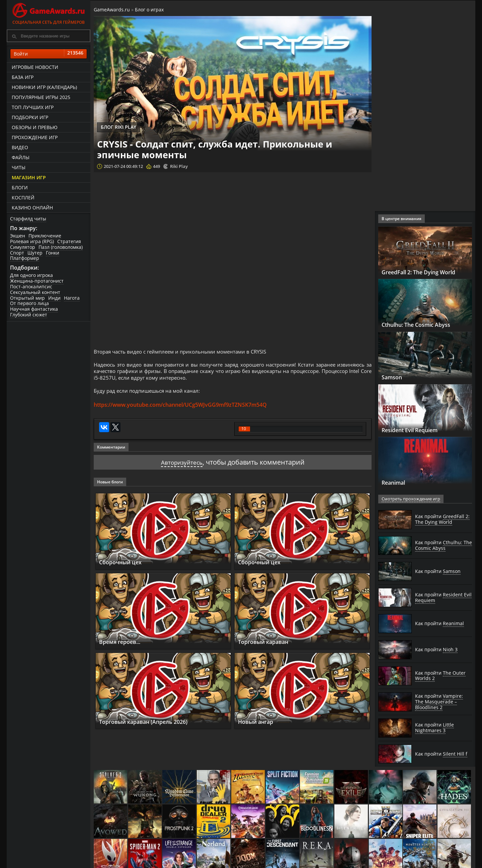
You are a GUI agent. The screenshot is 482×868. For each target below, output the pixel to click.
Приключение (45, 236)
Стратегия (69, 241)
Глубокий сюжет (29, 315)
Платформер (25, 258)
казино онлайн (32, 208)
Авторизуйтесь (182, 467)
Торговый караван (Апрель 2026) (150, 727)
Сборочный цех (123, 567)
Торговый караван (267, 647)
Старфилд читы (28, 219)
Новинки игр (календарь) (44, 87)
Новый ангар (259, 727)
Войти (49, 54)
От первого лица (29, 303)
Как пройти (442, 519)
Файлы (21, 157)
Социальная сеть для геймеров (49, 13)
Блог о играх (149, 10)
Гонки (53, 253)
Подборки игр (30, 117)
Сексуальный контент (35, 292)
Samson (393, 377)
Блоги (20, 187)
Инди (54, 298)
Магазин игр (29, 177)
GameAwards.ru (112, 10)
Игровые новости (35, 67)
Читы (19, 167)
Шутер (35, 253)
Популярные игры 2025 (41, 97)
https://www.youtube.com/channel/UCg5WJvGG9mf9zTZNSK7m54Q (180, 410)
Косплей (23, 198)
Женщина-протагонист (37, 281)
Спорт (17, 253)
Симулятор (23, 247)
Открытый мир (27, 298)
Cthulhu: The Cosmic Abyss (422, 324)
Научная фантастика (34, 309)
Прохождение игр (35, 137)
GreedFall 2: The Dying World (425, 272)
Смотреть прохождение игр (409, 499)
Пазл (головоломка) (61, 247)
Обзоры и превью (35, 127)
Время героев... (123, 647)
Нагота (72, 298)
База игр (23, 77)
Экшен (18, 236)
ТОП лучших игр (33, 107)
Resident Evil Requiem (416, 430)
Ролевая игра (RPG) (32, 241)
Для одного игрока (31, 275)
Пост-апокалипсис (31, 286)
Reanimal (396, 482)
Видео (20, 147)
